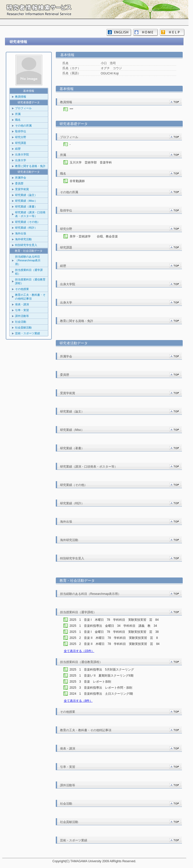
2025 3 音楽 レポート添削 (95, 682)
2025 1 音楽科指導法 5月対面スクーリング (106, 670)
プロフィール (23, 108)
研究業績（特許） (26, 228)
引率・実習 (22, 310)
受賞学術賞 (22, 189)
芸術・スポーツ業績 (28, 333)
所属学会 (21, 178)
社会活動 (21, 322)
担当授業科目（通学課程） (29, 272)
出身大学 (21, 160)
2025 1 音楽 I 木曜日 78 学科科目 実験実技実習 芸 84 (116, 620)
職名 (18, 120)
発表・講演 (22, 304)
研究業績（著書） (26, 206)
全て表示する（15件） (79, 651)
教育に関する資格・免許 (30, 166)
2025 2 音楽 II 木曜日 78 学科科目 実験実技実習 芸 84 (116, 644)
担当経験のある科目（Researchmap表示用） (28, 260)
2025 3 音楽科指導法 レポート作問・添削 (105, 688)
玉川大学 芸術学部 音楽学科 (91, 162)
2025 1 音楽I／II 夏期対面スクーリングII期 (106, 676)
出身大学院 (22, 154)
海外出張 (21, 233)
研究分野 (21, 137)
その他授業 (22, 289)
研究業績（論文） (26, 195)
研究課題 (21, 143)
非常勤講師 (77, 181)
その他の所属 (23, 126)
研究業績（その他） (28, 222)
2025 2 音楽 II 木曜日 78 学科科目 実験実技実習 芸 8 (115, 638)
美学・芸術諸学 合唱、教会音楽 (94, 236)
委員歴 (19, 183)
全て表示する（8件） (78, 701)
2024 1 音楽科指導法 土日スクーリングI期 (106, 694)
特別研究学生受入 (26, 245)
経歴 (18, 149)
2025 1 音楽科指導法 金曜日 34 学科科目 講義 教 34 (115, 626)
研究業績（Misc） (26, 201)
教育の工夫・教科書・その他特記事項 (30, 297)
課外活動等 (22, 316)
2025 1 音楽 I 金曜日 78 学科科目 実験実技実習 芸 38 (116, 632)
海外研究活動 (23, 239)
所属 (18, 114)
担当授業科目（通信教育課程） (30, 281)
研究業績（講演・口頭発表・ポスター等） (30, 214)
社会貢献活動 (23, 327)
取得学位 (21, 131)
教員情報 (21, 97)
